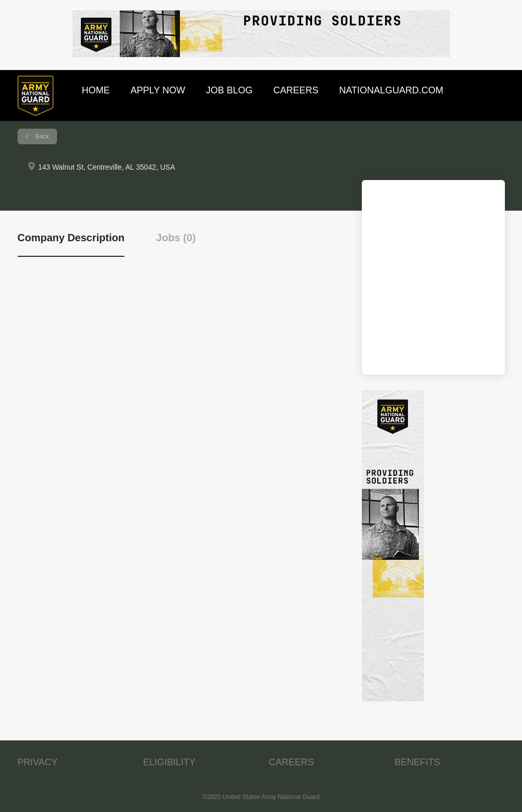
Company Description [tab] (71, 238)
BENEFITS (417, 762)
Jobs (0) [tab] (176, 238)
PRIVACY (38, 762)
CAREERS (292, 762)
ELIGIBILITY (169, 762)
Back (41, 136)
